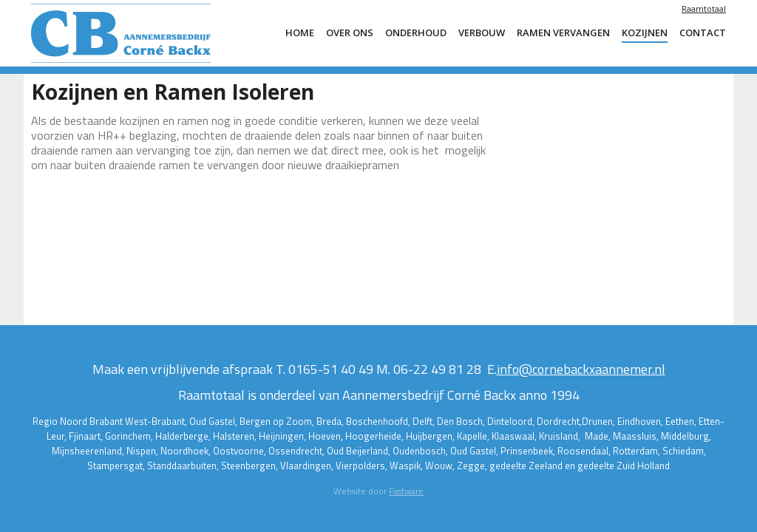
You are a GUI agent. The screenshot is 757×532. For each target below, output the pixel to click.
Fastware (406, 491)
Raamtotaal (704, 8)
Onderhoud (416, 33)
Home (300, 33)
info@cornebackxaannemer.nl (581, 369)
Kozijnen (645, 33)
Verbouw (482, 33)
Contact (703, 33)
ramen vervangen (563, 33)
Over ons (350, 33)
